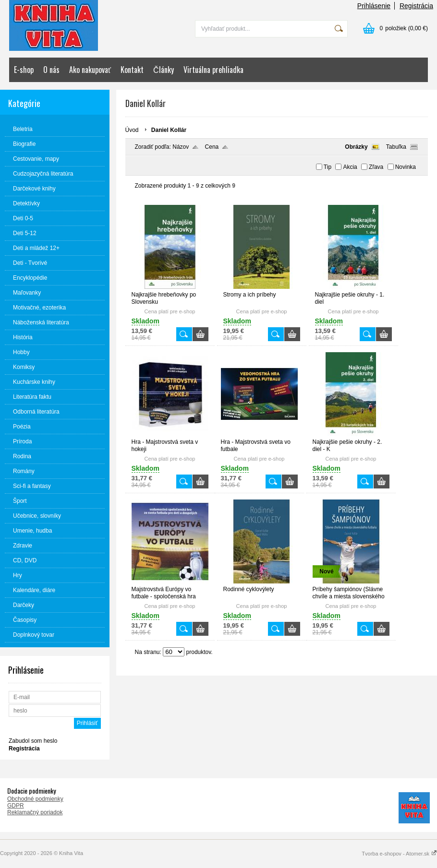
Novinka (406, 167)
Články (164, 70)
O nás (51, 70)
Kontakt (132, 70)
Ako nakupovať (90, 70)
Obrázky (356, 147)
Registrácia (416, 6)
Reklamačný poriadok (35, 812)
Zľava (376, 167)
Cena (212, 147)
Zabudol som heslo (33, 741)
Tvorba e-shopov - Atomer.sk (399, 854)
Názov (181, 147)
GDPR (16, 806)
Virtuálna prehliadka (213, 70)
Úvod (132, 130)
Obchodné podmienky (35, 799)
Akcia (350, 167)
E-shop (24, 70)
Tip (328, 167)
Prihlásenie (374, 6)
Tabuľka (396, 147)
